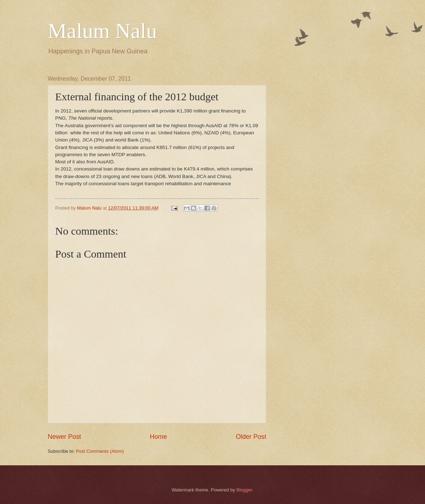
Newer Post (64, 437)
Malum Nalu (102, 31)
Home (158, 437)
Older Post (251, 437)
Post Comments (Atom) (100, 451)
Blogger (244, 490)
